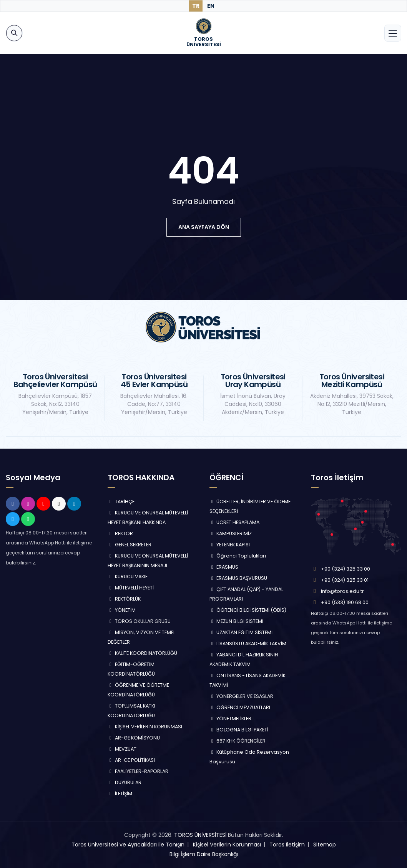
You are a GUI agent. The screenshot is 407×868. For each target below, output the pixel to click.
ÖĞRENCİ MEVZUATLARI (240, 707)
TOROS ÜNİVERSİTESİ (200, 835)
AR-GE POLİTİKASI (131, 760)
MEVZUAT (122, 749)
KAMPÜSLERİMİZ (231, 533)
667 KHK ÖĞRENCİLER (238, 741)
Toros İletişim (287, 845)
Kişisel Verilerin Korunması (227, 845)
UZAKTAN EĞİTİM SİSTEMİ (241, 632)
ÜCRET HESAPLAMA (235, 522)
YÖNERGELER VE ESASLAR (242, 696)
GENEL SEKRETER (130, 545)
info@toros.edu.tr (342, 591)
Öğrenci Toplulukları (238, 556)
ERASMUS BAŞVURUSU (238, 578)
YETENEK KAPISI (230, 545)
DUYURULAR (125, 782)
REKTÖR (120, 533)
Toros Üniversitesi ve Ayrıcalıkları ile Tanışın (128, 845)
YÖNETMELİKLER (231, 719)
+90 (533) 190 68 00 (345, 602)
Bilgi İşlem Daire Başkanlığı (204, 854)
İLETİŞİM (120, 794)
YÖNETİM (122, 610)
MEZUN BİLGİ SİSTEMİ (237, 621)
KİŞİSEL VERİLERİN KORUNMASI (145, 727)
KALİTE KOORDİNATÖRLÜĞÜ (142, 653)
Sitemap (325, 845)
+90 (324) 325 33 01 (345, 580)
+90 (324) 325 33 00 (346, 569)
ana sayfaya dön (204, 227)
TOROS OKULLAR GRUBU (139, 621)
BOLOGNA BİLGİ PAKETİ (239, 730)
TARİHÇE (121, 502)
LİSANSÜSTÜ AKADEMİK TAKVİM (248, 643)
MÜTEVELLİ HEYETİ (131, 588)
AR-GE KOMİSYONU (134, 738)
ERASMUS (224, 567)
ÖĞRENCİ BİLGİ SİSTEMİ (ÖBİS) (248, 610)
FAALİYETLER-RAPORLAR (138, 771)
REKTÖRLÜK (124, 599)
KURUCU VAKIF (128, 577)
